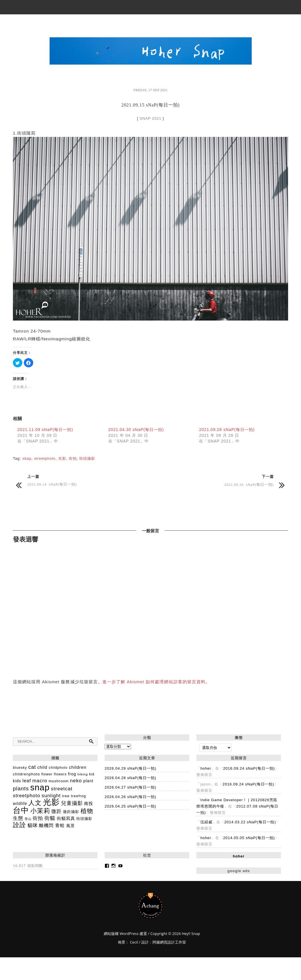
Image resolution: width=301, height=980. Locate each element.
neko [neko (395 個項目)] (76, 781)
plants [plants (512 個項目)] (21, 788)
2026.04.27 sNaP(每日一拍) (130, 787)
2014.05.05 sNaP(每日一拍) (249, 838)
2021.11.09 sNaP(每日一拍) (45, 430)
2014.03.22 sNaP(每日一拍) (250, 822)
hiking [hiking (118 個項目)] (83, 774)
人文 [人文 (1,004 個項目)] (35, 803)
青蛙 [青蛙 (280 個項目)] (60, 825)
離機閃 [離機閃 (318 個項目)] (46, 825)
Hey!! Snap (151, 906)
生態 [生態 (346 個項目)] (18, 818)
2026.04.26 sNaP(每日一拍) (130, 797)
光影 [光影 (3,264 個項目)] (51, 802)
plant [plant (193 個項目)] (88, 781)
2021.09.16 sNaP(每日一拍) (249, 484)
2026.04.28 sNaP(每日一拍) (130, 778)
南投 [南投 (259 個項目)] (89, 803)
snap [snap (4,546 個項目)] (40, 787)
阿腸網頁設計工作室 (169, 942)
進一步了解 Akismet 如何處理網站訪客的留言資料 (154, 682)
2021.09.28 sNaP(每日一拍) (227, 430)
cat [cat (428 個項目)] (32, 767)
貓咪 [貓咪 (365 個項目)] (33, 825)
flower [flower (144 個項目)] (47, 774)
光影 (62, 458)
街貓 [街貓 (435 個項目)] (50, 818)
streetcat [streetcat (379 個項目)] (62, 789)
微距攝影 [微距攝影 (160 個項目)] (71, 812)
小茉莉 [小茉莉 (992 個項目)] (40, 811)
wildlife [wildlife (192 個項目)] (20, 804)
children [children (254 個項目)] (78, 767)
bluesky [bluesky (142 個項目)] (20, 768)
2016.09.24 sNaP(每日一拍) (249, 768)
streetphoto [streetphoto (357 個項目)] (27, 796)
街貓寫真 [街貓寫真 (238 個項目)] (66, 818)
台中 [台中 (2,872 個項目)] (21, 810)
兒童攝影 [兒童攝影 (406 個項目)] (72, 803)
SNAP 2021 (150, 118)
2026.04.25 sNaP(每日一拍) (130, 806)
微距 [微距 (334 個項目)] (56, 811)
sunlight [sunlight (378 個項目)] (51, 795)
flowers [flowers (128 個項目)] (60, 774)
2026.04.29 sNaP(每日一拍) (130, 768)
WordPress (129, 934)
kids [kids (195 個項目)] (17, 781)
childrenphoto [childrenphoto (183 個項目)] (27, 774)
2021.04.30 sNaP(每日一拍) (136, 430)
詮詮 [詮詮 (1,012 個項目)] (19, 825)
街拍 (73, 458)
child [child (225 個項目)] (42, 767)
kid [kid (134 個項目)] (92, 774)
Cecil (134, 942)
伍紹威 (206, 822)
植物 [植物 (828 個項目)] (87, 811)
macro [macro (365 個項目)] (40, 781)
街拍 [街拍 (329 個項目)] (38, 818)
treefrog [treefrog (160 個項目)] (78, 796)
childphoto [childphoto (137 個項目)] (58, 768)
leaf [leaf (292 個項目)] (27, 781)
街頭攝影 (87, 458)
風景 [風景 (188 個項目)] (71, 826)
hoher (206, 768)
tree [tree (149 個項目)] (66, 796)
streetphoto (45, 458)
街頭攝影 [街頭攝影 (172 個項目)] (84, 819)
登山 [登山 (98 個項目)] (28, 819)
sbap (27, 458)
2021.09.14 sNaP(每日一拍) (52, 484)
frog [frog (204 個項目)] (72, 774)
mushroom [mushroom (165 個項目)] (58, 781)
